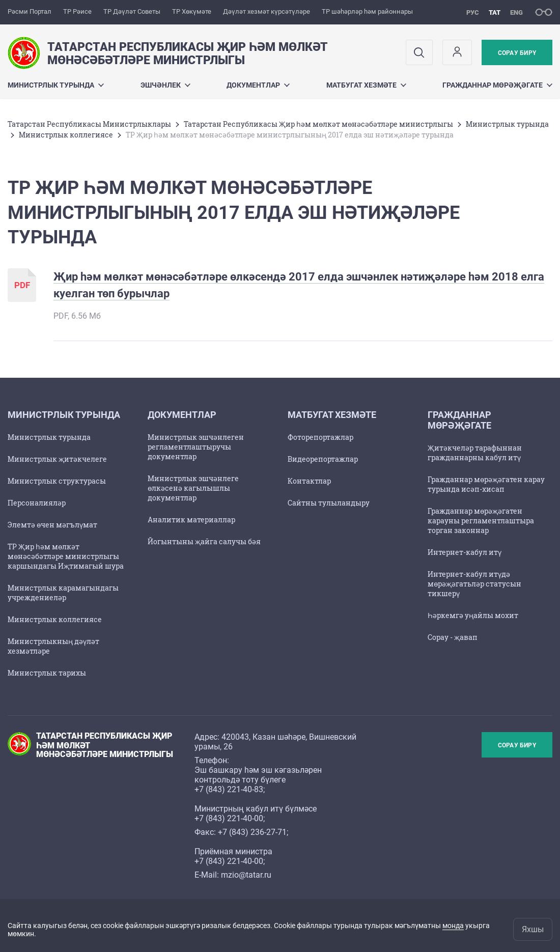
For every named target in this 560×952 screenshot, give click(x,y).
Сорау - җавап (453, 637)
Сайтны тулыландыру (329, 503)
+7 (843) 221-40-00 (229, 818)
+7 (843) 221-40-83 (229, 789)
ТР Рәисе (77, 11)
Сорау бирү (517, 53)
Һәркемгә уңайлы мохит (473, 615)
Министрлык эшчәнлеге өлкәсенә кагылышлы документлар (193, 488)
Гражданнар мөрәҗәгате (497, 85)
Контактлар (309, 481)
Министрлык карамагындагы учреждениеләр (63, 593)
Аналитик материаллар (191, 520)
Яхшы (533, 929)
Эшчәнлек (165, 85)
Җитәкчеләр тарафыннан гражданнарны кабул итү (475, 453)
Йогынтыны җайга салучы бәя (204, 541)
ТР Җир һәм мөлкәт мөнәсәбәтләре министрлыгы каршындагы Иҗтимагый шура (66, 556)
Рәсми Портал (30, 11)
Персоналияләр (37, 503)
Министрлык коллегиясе (66, 135)
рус (473, 12)
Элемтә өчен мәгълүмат (52, 525)
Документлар (258, 85)
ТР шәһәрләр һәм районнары (367, 11)
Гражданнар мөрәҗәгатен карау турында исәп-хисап (486, 484)
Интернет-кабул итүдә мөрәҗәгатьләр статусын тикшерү (474, 584)
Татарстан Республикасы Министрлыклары (89, 124)
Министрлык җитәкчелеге (57, 459)
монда (453, 926)
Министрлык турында (56, 85)
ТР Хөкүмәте (192, 11)
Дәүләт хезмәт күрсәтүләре (267, 11)
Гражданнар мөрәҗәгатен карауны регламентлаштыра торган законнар (481, 521)
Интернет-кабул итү (465, 552)
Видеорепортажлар (323, 459)
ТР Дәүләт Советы (132, 11)
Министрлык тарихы (47, 673)
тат (495, 12)
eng (516, 12)
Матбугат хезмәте (366, 85)
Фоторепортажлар (320, 437)
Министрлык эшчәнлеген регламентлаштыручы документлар (196, 447)
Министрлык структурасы (57, 481)
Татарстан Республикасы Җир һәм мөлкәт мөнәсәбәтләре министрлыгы (318, 124)
